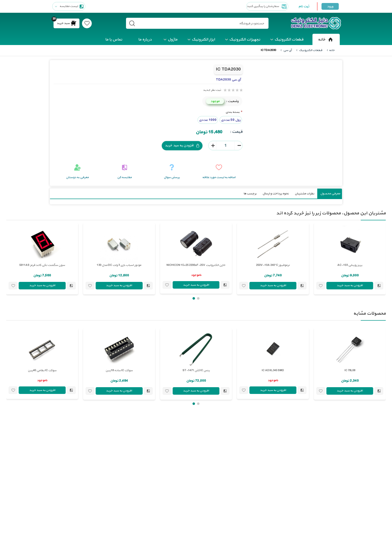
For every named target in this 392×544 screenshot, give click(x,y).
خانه (326, 40)
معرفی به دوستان (77, 177)
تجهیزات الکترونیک (245, 40)
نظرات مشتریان (304, 193)
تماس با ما (114, 40)
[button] (198, 298)
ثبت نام (304, 6)
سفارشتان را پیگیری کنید (267, 7)
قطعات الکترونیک (289, 40)
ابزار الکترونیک (203, 40)
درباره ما (145, 40)
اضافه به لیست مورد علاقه (219, 177)
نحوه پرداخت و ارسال (276, 193)
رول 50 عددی (231, 120)
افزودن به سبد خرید (182, 145)
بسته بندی (232, 112)
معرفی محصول (330, 193)
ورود (330, 6)
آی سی (287, 50)
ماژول (173, 40)
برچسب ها (250, 193)
